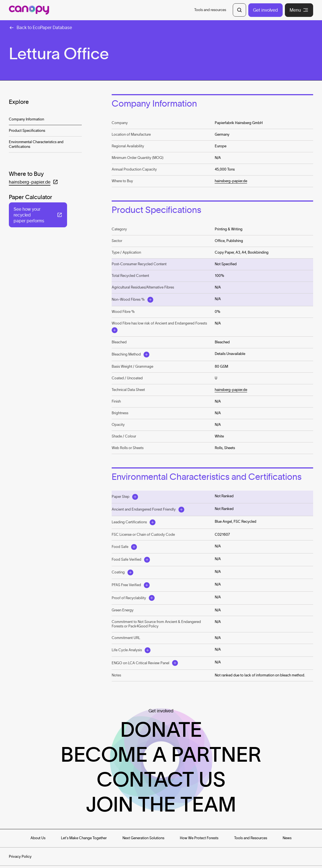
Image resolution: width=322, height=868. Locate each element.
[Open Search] (239, 10)
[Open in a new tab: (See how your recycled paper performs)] (38, 215)
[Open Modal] (150, 300)
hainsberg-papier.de (231, 181)
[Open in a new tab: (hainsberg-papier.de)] (34, 182)
